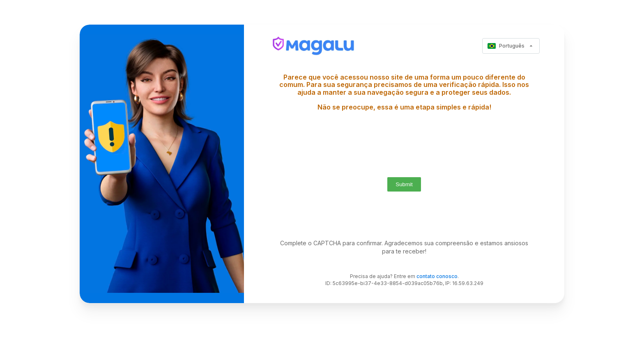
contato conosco (437, 276)
